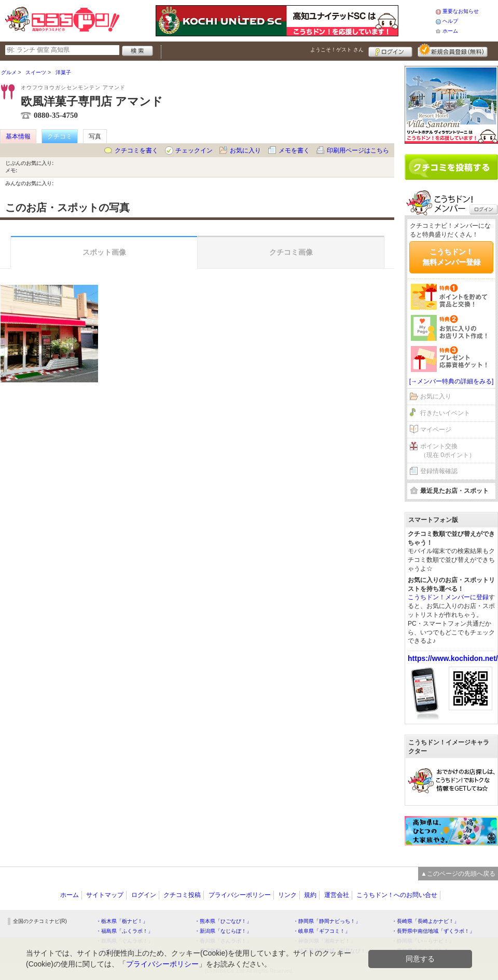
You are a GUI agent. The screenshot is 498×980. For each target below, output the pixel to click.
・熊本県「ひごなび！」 (223, 921)
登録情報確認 (439, 471)
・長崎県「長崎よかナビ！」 (425, 921)
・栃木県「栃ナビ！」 (122, 921)
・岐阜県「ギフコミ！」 (322, 931)
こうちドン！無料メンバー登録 (451, 257)
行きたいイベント (445, 413)
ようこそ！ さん (337, 50)
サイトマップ (105, 895)
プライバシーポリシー (240, 895)
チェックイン (194, 150)
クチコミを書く (136, 150)
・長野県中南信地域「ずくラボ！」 (433, 931)
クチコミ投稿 (182, 895)
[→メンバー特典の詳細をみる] (452, 381)
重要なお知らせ (461, 11)
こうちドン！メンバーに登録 (448, 597)
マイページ (436, 430)
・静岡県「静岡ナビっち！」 (327, 921)
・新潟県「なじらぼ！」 (223, 931)
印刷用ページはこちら (358, 150)
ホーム (450, 31)
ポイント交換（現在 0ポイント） (448, 451)
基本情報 (18, 136)
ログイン (390, 50)
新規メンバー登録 (453, 50)
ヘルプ (450, 21)
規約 (310, 895)
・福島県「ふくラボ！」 (125, 931)
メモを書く (294, 150)
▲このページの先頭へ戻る (458, 874)
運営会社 (337, 895)
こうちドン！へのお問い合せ (397, 895)
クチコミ (60, 136)
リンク (287, 895)
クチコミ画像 (291, 252)
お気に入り (245, 150)
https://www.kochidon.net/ (453, 658)
